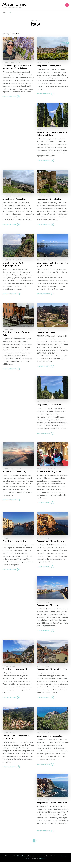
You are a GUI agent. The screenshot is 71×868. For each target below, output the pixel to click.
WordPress (43, 865)
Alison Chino (14, 4)
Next (62, 45)
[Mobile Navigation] (67, 5)
